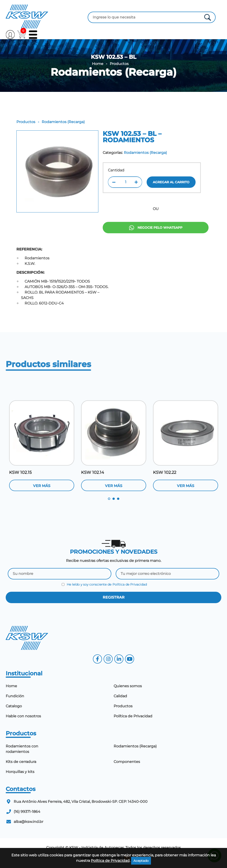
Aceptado (141, 861)
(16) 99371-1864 (27, 812)
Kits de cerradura (21, 762)
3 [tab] (118, 499)
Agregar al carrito (171, 182)
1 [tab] (109, 499)
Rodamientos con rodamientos (22, 749)
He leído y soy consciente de (104, 584)
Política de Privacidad (130, 584)
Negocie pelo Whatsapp (156, 246)
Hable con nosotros (23, 716)
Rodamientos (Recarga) (113, 72)
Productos (119, 64)
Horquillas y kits (20, 772)
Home (98, 64)
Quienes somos (128, 686)
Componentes (127, 762)
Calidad (120, 696)
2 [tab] (114, 499)
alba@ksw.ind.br (28, 822)
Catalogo (14, 706)
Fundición (15, 696)
